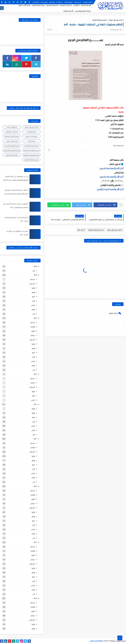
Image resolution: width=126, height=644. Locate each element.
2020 (35, 486)
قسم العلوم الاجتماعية (31, 150)
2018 (35, 598)
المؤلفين (76, 5)
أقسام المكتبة (86, 5)
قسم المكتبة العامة (99, 20)
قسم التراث (31, 141)
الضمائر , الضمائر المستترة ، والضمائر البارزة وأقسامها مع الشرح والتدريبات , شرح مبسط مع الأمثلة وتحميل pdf (16, 194)
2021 (35, 439)
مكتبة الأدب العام (24, 5)
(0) (50, 29)
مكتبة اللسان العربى (96, 641)
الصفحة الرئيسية (88, 2)
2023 (35, 374)
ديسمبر (33, 279)
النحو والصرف (31, 132)
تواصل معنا (44, 2)
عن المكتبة (60, 2)
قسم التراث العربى (12, 141)
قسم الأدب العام (31, 136)
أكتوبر (33, 331)
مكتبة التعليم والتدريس (83, 11)
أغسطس (32, 284)
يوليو (33, 288)
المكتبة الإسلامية (52, 5)
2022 (35, 404)
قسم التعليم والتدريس (12, 146)
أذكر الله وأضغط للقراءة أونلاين (110, 189)
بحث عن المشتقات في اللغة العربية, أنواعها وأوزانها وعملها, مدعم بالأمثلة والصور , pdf (16, 180)
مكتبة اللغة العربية (38, 5)
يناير (34, 271)
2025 (35, 275)
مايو (34, 297)
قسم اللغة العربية (12, 155)
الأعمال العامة (68, 11)
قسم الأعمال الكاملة (12, 136)
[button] (105, 205)
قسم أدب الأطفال (12, 132)
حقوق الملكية (69, 2)
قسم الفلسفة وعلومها (31, 155)
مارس (33, 305)
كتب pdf (81, 230)
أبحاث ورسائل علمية (115, 20)
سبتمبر (33, 335)
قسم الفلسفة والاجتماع (12, 150)
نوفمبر (33, 327)
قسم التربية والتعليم (31, 146)
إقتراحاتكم (52, 2)
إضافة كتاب (36, 2)
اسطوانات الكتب (12, 127)
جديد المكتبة (78, 2)
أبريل (34, 301)
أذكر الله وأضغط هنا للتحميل (112, 168)
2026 (35, 266)
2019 (35, 542)
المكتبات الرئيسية (66, 5)
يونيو (33, 292)
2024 (35, 318)
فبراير (33, 309)
